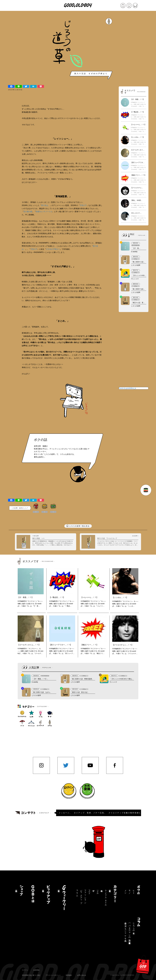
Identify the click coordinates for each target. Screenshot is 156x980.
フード (89, 891)
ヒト (134, 891)
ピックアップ (81, 896)
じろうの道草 (134, 926)
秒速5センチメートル (44, 212)
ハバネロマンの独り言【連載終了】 (130, 931)
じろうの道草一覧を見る (79, 526)
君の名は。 (45, 205)
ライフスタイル (106, 897)
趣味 (102, 889)
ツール (98, 891)
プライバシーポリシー (53, 975)
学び (93, 890)
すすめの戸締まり (53, 249)
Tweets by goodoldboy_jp (127, 388)
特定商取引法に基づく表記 (31, 975)
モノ (130, 891)
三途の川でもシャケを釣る (125, 931)
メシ (125, 891)
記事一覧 (110, 889)
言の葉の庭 (28, 212)
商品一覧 (16, 889)
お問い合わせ (82, 975)
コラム (77, 892)
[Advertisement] (134, 49)
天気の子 (83, 205)
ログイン (25, 970)
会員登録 (36, 970)
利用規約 (69, 975)
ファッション (85, 896)
